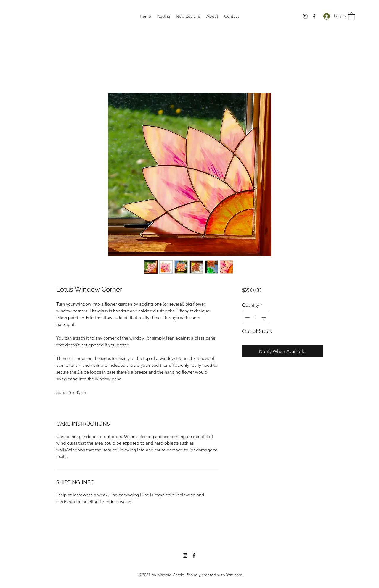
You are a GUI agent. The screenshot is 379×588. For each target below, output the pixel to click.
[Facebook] (314, 16)
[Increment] (264, 318)
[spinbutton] (255, 318)
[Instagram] (305, 16)
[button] (351, 16)
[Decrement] (247, 318)
